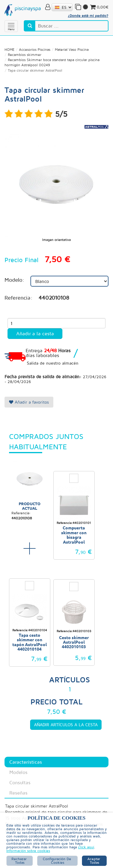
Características (26, 762)
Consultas (20, 782)
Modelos (18, 772)
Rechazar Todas (20, 861)
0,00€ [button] (99, 7)
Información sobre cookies (28, 851)
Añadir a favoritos (29, 402)
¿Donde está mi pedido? (88, 16)
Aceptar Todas (94, 861)
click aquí (86, 847)
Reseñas (18, 793)
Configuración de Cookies (58, 861)
